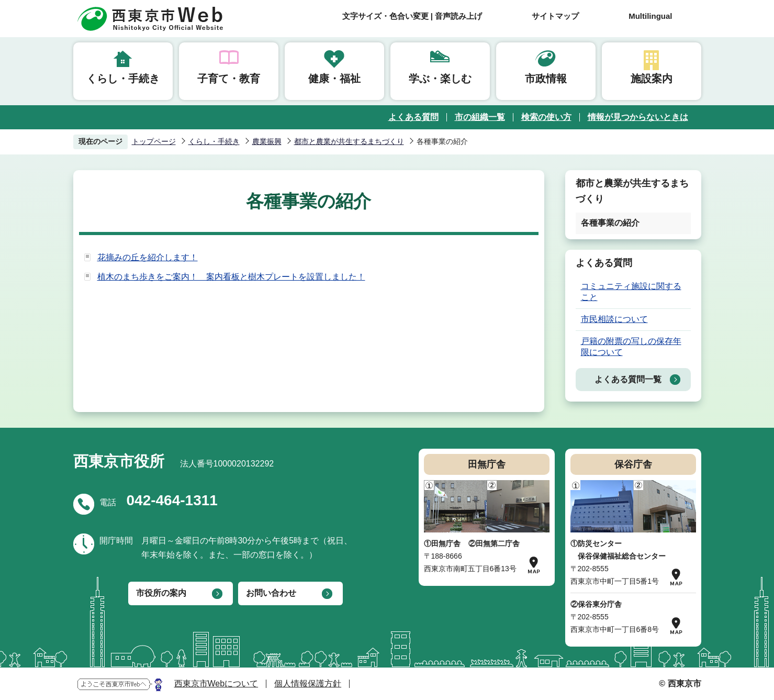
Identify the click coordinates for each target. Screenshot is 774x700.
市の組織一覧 (480, 117)
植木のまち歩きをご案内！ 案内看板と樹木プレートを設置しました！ (231, 277)
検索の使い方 (546, 117)
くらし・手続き (123, 79)
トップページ (154, 141)
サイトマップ (555, 16)
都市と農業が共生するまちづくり (349, 141)
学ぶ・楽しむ (440, 79)
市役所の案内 (161, 593)
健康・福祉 (334, 79)
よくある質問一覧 (628, 379)
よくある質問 (413, 117)
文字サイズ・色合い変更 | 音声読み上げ (412, 16)
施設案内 (652, 79)
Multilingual (650, 16)
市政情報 (546, 79)
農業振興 (267, 141)
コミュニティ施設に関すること (631, 292)
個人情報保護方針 (308, 684)
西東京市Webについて (216, 684)
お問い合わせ (271, 593)
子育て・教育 (229, 79)
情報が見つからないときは (638, 117)
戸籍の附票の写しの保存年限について (631, 347)
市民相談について (614, 319)
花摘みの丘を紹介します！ (148, 257)
